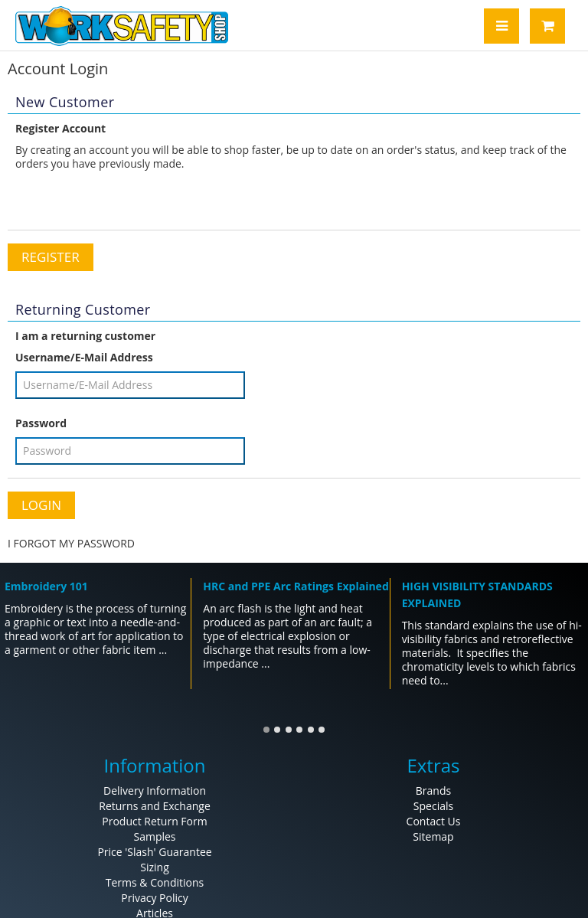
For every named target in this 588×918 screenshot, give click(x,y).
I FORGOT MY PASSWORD (71, 543)
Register (51, 257)
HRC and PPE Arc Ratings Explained (296, 586)
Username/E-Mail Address (84, 358)
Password (41, 423)
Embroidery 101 (46, 586)
